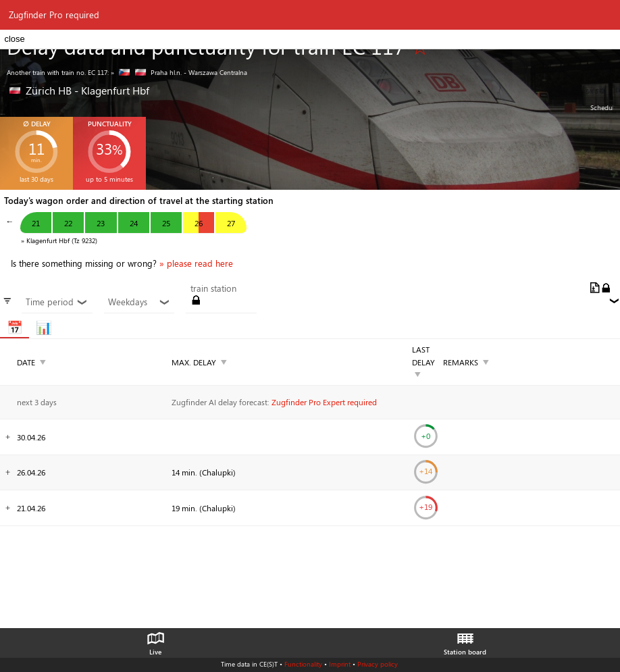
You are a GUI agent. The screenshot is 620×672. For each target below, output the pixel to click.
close (14, 39)
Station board (465, 640)
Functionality (303, 664)
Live (155, 640)
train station (213, 288)
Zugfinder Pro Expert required (324, 402)
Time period (57, 302)
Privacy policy (378, 664)
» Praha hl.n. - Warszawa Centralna (179, 72)
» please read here (196, 263)
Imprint (340, 664)
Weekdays (139, 302)
